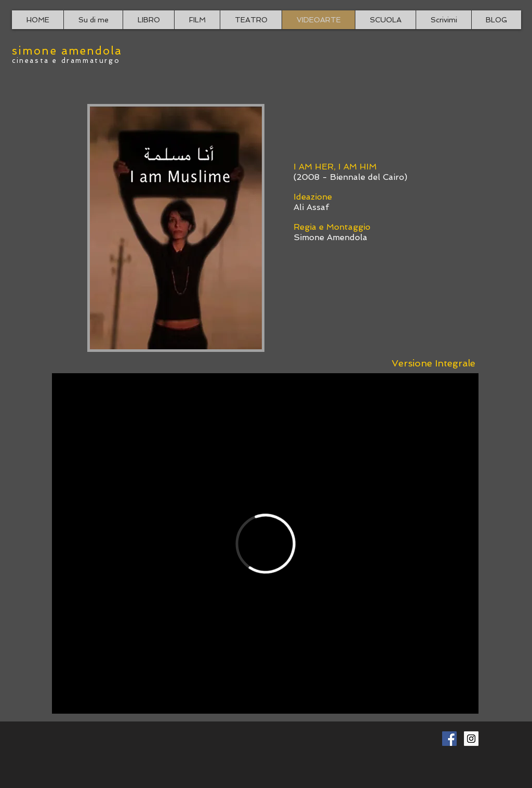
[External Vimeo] (265, 543)
